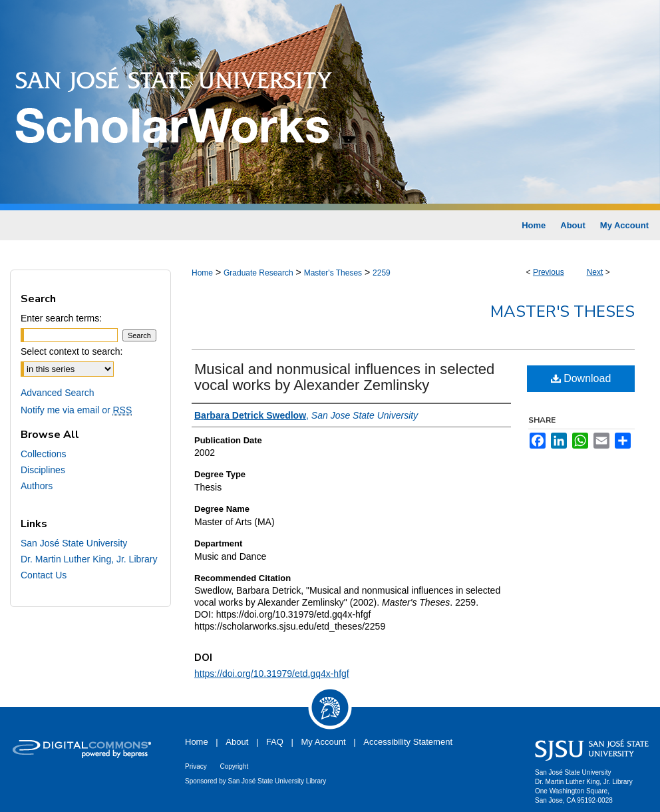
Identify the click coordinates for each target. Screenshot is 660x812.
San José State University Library (277, 781)
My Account (324, 742)
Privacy (196, 766)
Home (202, 273)
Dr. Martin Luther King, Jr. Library (89, 559)
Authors (37, 486)
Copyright (234, 766)
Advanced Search (58, 393)
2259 (382, 273)
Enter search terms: (61, 318)
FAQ (275, 742)
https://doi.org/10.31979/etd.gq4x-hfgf (272, 674)
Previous (549, 272)
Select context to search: (72, 351)
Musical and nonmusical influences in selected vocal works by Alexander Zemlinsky (344, 377)
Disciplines (43, 470)
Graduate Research (258, 273)
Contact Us (44, 575)
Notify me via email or (76, 410)
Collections (43, 454)
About (237, 742)
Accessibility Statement (408, 742)
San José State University (74, 543)
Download (581, 378)
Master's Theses (333, 273)
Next (595, 272)
